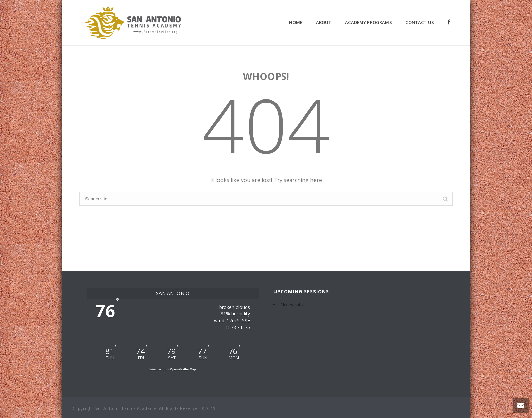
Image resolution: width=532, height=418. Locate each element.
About (324, 22)
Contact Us (420, 22)
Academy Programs (368, 22)
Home (296, 22)
